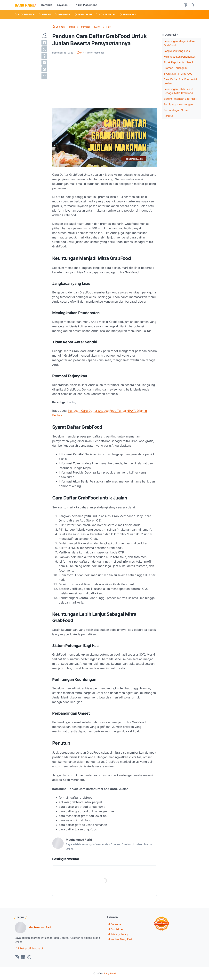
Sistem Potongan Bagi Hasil (180, 99)
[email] (44, 76)
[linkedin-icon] (23, 957)
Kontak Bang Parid (120, 939)
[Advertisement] (104, 81)
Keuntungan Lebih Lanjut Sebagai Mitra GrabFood (178, 91)
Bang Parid (110, 973)
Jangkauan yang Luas (177, 51)
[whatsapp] (44, 56)
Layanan (62, 5)
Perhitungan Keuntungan (178, 104)
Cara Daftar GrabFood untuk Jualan (181, 81)
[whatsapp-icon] (29, 957)
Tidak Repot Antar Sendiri (179, 62)
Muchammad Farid (40, 927)
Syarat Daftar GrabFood (178, 74)
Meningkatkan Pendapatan (180, 57)
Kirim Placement (86, 5)
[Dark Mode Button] (185, 5)
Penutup (169, 116)
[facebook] (44, 43)
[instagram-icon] (17, 957)
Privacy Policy (118, 934)
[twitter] (44, 49)
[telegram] (44, 63)
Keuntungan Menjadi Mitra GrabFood (179, 43)
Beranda (47, 5)
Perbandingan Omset (176, 110)
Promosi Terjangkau (176, 68)
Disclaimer (115, 929)
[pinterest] (44, 69)
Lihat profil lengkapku (30, 948)
